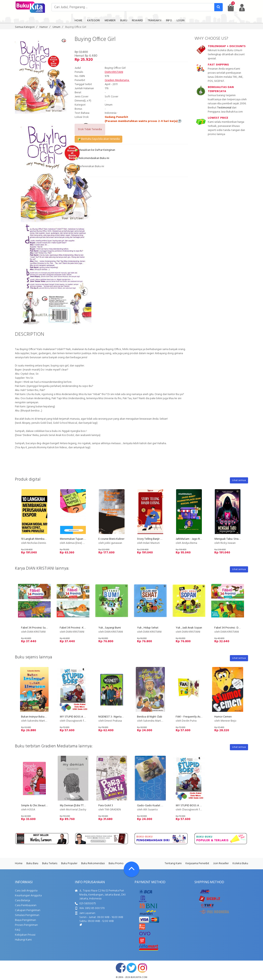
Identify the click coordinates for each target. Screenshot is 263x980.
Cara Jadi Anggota (26, 891)
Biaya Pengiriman (25, 920)
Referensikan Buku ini (89, 166)
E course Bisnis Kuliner (111, 539)
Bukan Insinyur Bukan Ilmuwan (39, 717)
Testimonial (224, 108)
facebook (121, 968)
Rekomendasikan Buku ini (92, 158)
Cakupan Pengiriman (28, 910)
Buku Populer (69, 863)
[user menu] (242, 8)
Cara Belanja (22, 901)
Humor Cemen (223, 717)
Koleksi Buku (240, 863)
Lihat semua (239, 480)
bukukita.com (139, 977)
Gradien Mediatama (117, 80)
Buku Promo (116, 863)
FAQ (18, 930)
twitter (131, 968)
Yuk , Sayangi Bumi (110, 628)
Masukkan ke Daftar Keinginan (95, 150)
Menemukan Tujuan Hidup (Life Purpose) (84, 539)
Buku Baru (32, 863)
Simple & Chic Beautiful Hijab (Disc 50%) (45, 806)
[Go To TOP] (131, 869)
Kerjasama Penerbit (197, 863)
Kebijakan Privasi (25, 935)
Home (19, 863)
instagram (142, 968)
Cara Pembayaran (26, 905)
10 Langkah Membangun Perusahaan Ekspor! (48, 539)
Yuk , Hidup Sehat (148, 628)
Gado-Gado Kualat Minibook (155, 806)
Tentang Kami (173, 863)
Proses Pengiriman (26, 925)
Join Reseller (221, 863)
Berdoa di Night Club (150, 717)
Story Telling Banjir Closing (153, 539)
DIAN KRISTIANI (114, 72)
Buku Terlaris (50, 863)
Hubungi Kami (23, 940)
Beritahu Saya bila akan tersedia (98, 139)
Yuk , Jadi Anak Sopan (189, 628)
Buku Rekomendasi (93, 863)
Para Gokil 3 (106, 806)
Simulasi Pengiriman (27, 915)
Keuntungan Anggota (28, 896)
